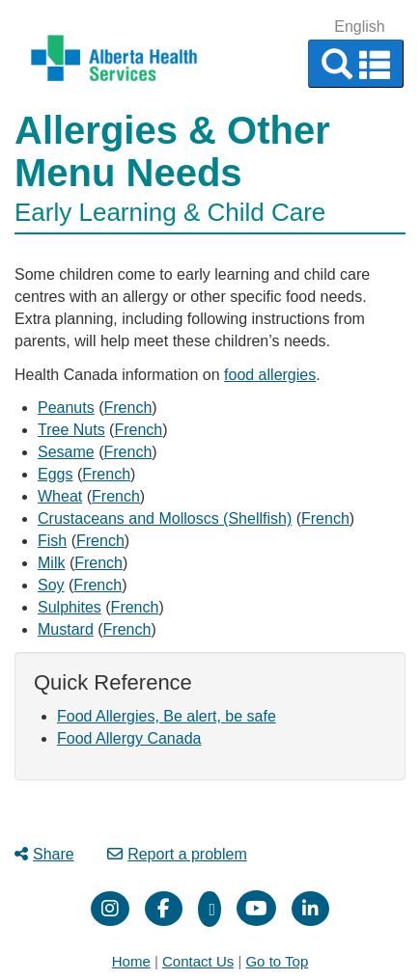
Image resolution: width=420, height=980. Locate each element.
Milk (51, 563)
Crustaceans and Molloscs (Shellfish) (165, 518)
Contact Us (198, 961)
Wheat (60, 496)
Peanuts (66, 408)
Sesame (66, 452)
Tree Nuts (71, 430)
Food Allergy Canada (129, 738)
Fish (52, 541)
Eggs (55, 474)
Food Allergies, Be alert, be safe (167, 716)
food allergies (270, 375)
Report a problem (177, 854)
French (128, 408)
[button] (356, 64)
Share (44, 854)
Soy (51, 585)
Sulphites (70, 607)
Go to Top (277, 961)
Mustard (66, 629)
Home (131, 961)
